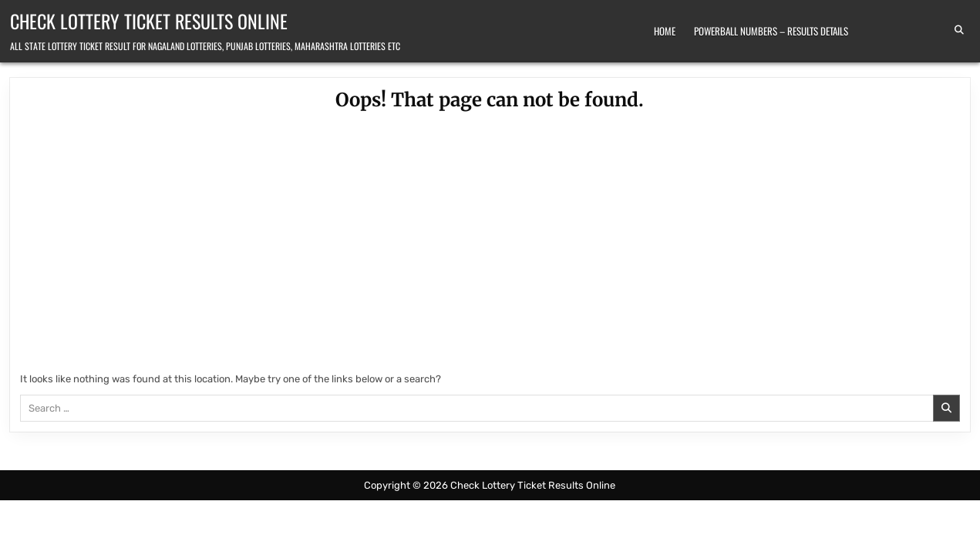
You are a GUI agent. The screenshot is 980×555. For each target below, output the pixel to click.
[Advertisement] (490, 244)
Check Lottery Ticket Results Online (149, 21)
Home (665, 31)
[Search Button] (959, 30)
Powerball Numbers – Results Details (771, 31)
